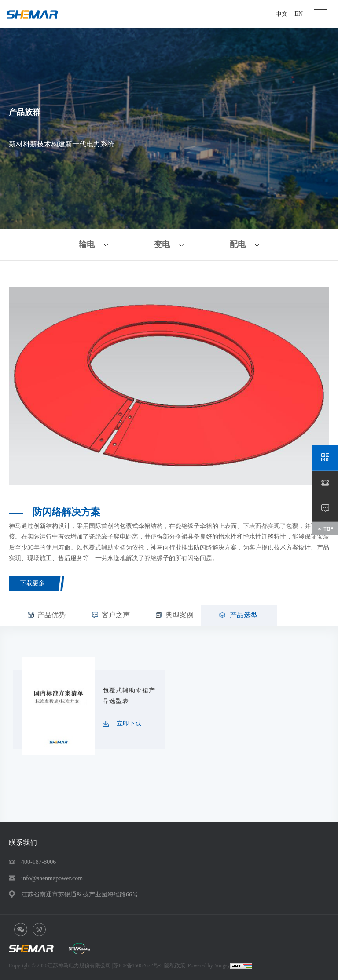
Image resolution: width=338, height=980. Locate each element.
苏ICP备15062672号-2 (139, 965)
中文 (282, 14)
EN (299, 14)
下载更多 (33, 583)
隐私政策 (175, 965)
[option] (169, 386)
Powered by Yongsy (209, 965)
